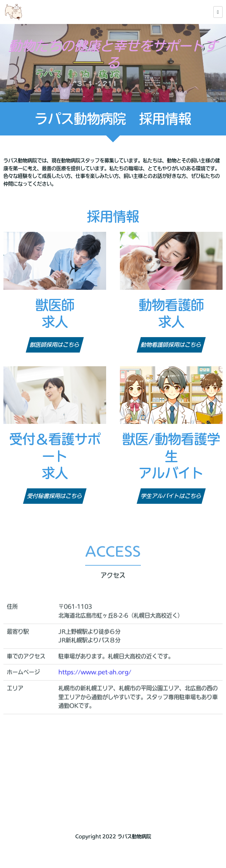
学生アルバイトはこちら (171, 496)
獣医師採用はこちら (55, 345)
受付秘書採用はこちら (55, 496)
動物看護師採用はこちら (171, 345)
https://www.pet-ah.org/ (95, 682)
